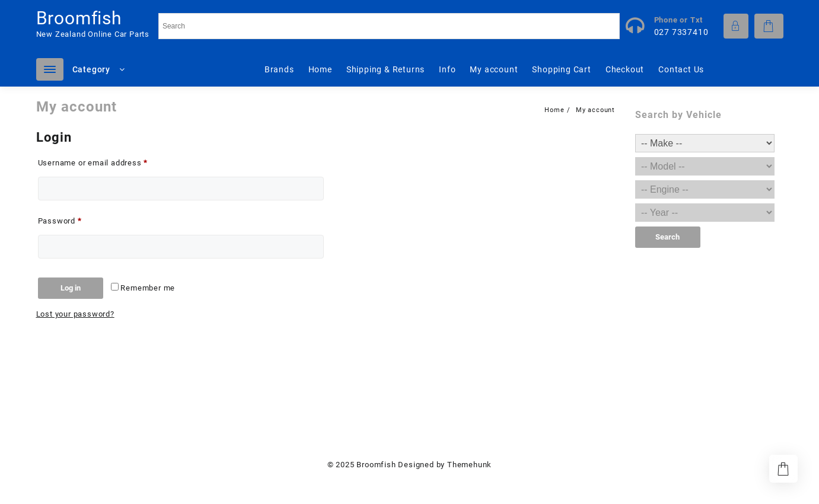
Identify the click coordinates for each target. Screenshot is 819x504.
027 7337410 (681, 32)
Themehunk (469, 465)
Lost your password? (75, 314)
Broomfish (79, 18)
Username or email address (109, 161)
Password (76, 219)
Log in (71, 288)
